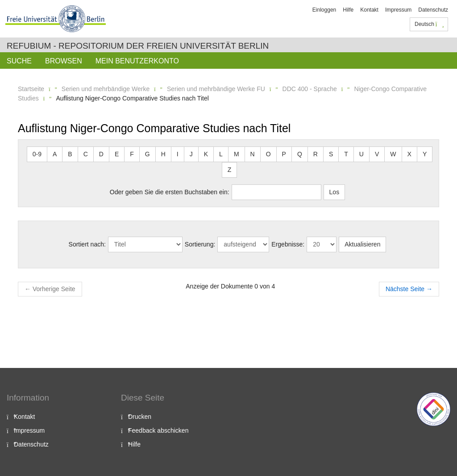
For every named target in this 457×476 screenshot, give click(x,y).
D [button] (101, 154)
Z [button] (230, 170)
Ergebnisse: (288, 244)
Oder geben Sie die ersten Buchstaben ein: (170, 192)
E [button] (117, 154)
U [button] (361, 154)
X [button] (409, 154)
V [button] (377, 154)
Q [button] (300, 154)
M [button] (237, 154)
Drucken (140, 417)
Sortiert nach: (87, 244)
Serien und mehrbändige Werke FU (216, 89)
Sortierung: (200, 244)
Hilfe (348, 10)
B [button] (70, 154)
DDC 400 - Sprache (310, 89)
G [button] (147, 154)
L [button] (221, 154)
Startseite (31, 89)
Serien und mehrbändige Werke (106, 89)
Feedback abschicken (158, 430)
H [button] (163, 154)
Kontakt (369, 10)
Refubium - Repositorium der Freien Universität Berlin (138, 46)
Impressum (398, 10)
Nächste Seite (409, 289)
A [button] (55, 154)
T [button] (346, 154)
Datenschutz (433, 10)
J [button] (191, 154)
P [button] (284, 154)
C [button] (86, 154)
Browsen (64, 61)
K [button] (206, 154)
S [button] (331, 154)
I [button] (178, 154)
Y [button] (425, 154)
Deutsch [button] (429, 24)
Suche (19, 61)
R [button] (316, 154)
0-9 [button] (37, 154)
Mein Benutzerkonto (137, 61)
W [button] (393, 154)
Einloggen (324, 10)
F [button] (132, 154)
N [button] (253, 154)
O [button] (268, 154)
